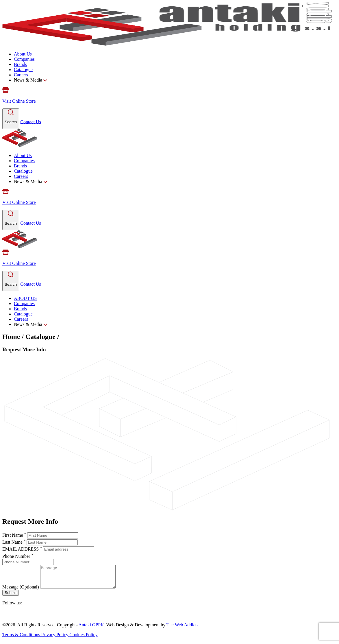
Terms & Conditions (22, 639)
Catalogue (23, 70)
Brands (20, 64)
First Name (15, 535)
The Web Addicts (182, 629)
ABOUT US (25, 298)
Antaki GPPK (91, 629)
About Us (23, 54)
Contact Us (31, 122)
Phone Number (18, 556)
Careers (21, 75)
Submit (11, 597)
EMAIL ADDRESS (23, 549)
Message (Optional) (21, 591)
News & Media (30, 80)
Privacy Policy (55, 639)
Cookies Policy (83, 639)
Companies (24, 59)
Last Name (14, 542)
